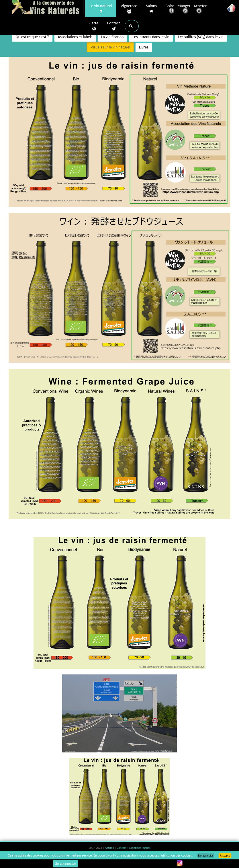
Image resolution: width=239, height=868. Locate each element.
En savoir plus (206, 856)
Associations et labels (75, 37)
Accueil (110, 848)
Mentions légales (140, 848)
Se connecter (66, 864)
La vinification (112, 37)
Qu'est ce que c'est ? (32, 37)
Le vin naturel (101, 9)
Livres (144, 47)
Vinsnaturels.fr (48, 8)
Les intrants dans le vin (151, 37)
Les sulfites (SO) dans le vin (201, 37)
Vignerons (129, 9)
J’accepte (225, 856)
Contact (113, 26)
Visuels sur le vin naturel (110, 47)
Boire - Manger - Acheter (186, 9)
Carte (94, 26)
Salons (152, 9)
